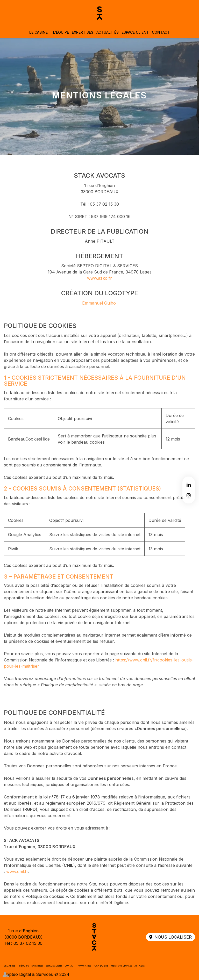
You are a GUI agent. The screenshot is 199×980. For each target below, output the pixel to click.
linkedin (189, 485)
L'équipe (61, 32)
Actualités (108, 32)
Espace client (135, 32)
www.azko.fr (99, 284)
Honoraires (84, 966)
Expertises (83, 32)
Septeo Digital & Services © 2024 (37, 974)
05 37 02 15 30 (28, 943)
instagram (189, 495)
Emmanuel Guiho (99, 309)
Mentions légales (121, 966)
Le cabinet (40, 32)
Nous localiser (173, 937)
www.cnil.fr (17, 877)
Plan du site (101, 966)
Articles (140, 966)
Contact (161, 32)
